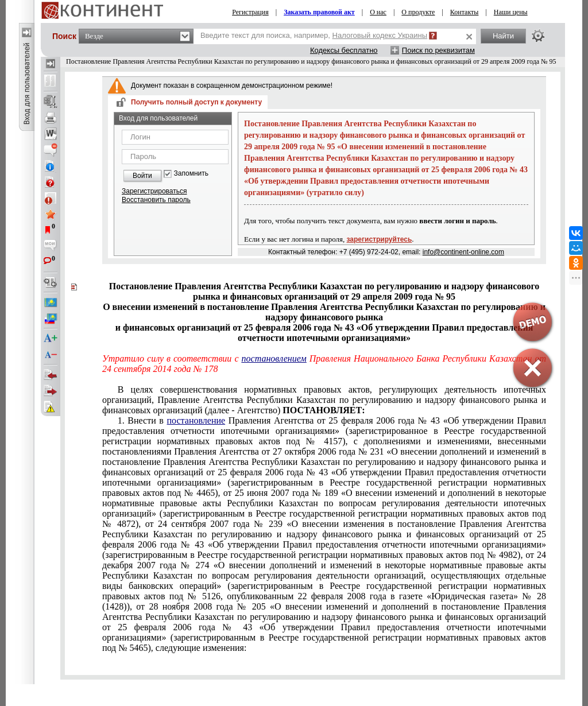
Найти (503, 36)
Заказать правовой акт (319, 12)
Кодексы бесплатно (344, 50)
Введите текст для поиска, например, (314, 35)
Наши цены (511, 12)
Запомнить (191, 174)
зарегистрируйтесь (380, 239)
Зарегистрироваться (154, 191)
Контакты (465, 12)
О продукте (418, 12)
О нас (378, 12)
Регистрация (250, 12)
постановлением (274, 358)
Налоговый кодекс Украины (380, 35)
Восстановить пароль (156, 200)
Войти (142, 176)
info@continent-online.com (463, 252)
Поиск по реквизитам (438, 50)
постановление (196, 420)
